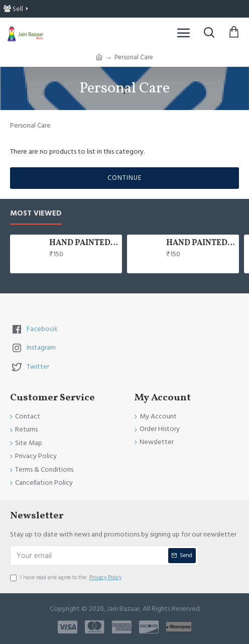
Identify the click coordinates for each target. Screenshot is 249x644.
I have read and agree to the (67, 578)
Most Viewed (36, 214)
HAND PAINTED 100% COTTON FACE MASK (84, 243)
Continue (125, 178)
